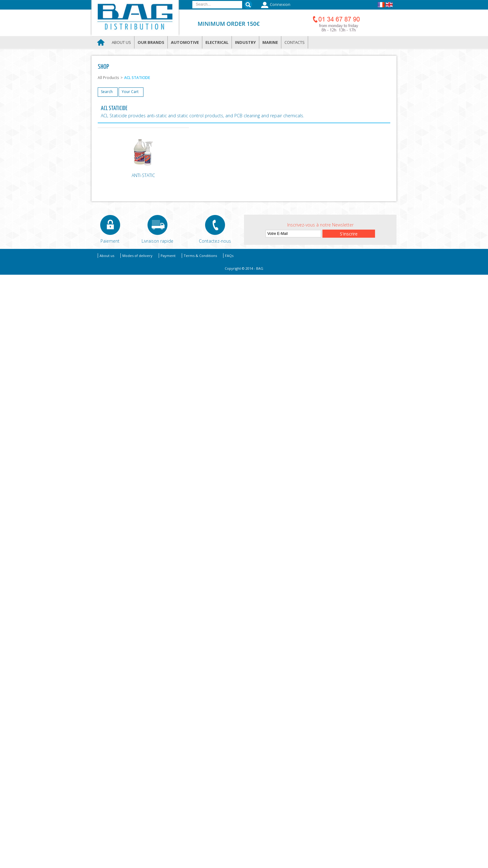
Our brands (151, 42)
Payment (168, 256)
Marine (270, 42)
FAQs (229, 256)
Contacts (295, 42)
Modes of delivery (137, 256)
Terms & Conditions (200, 256)
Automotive (185, 42)
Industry (245, 42)
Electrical (217, 42)
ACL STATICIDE (137, 78)
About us (121, 42)
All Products (108, 78)
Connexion (275, 5)
